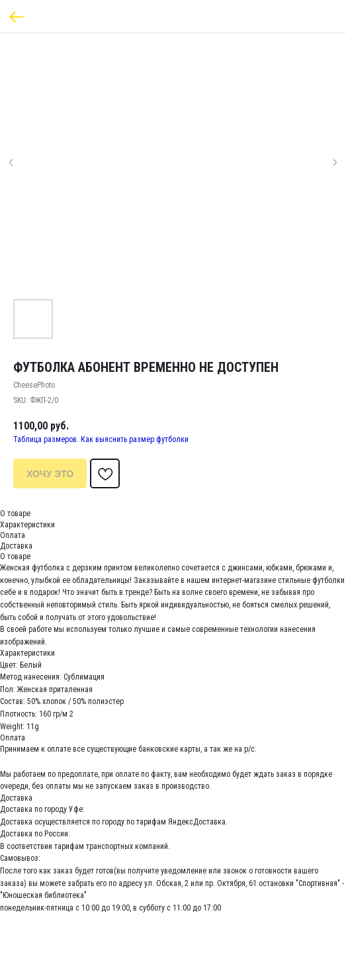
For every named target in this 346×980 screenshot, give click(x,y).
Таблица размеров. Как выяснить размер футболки (101, 439)
